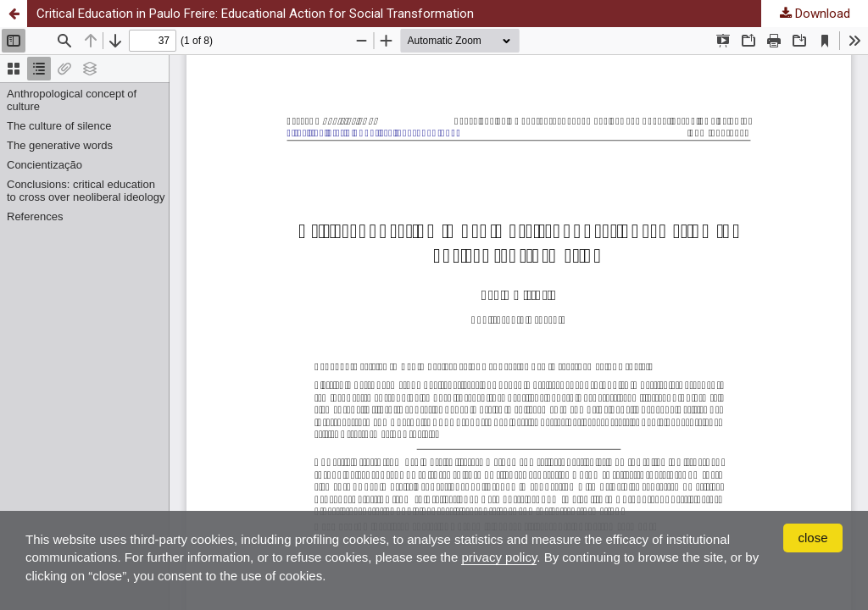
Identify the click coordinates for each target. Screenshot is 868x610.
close (812, 538)
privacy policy (499, 557)
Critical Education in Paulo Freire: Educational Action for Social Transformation (255, 14)
